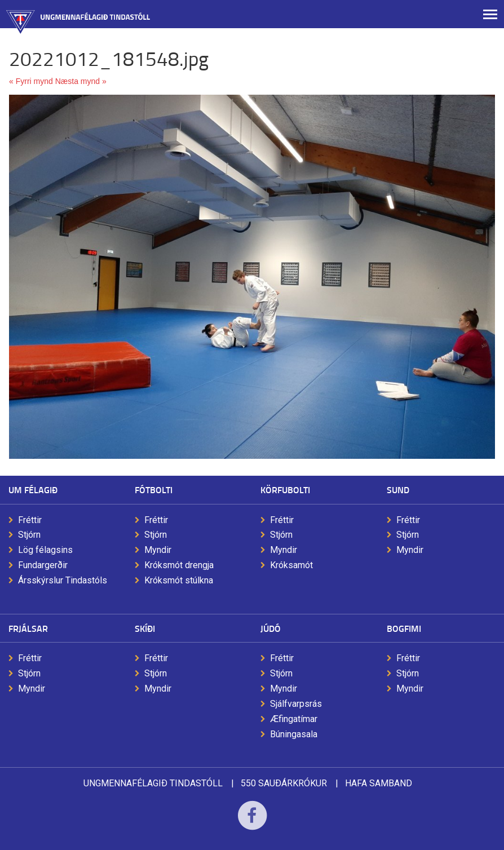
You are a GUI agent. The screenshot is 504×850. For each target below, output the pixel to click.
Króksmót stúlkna (179, 580)
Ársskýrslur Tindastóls (63, 580)
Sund (398, 490)
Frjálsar (28, 628)
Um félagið (33, 490)
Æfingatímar (294, 719)
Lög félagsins (45, 550)
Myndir (158, 550)
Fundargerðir (43, 565)
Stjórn (29, 535)
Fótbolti (154, 490)
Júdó (271, 628)
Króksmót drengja (179, 565)
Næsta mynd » (81, 81)
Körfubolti (285, 490)
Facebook (252, 823)
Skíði (145, 628)
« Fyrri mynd (31, 81)
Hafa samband (379, 783)
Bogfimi (404, 628)
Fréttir (30, 520)
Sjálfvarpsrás (296, 704)
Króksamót (291, 565)
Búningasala (294, 734)
